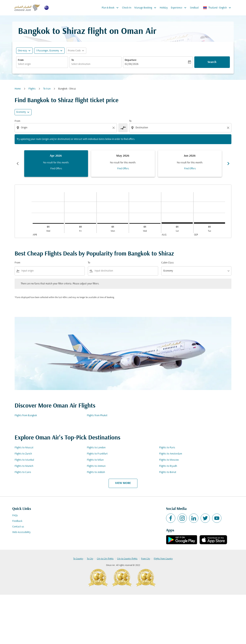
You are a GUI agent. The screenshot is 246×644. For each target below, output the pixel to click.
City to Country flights (127, 559)
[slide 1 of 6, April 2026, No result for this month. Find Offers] (56, 164)
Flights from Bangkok (26, 416)
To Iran (47, 89)
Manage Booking (146, 8)
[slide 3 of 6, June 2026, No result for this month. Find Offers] (190, 164)
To (73, 60)
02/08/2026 (132, 64)
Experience (180, 8)
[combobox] (42, 64)
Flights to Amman (96, 466)
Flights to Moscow (169, 460)
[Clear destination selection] (229, 128)
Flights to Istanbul (24, 460)
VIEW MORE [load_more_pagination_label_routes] (123, 483)
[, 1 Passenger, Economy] (47, 51)
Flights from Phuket (97, 416)
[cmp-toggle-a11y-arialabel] (123, 128)
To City (90, 559)
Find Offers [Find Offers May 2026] (123, 169)
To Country (78, 559)
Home (18, 89)
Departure (131, 60)
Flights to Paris (167, 448)
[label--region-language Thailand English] (217, 8)
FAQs (15, 516)
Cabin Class (167, 263)
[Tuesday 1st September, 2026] (209, 223)
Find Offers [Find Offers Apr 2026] (56, 169)
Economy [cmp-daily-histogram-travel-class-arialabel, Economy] (21, 112)
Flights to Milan (95, 460)
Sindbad (194, 8)
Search (212, 62)
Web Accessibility (21, 532)
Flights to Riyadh (168, 466)
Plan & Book (111, 8)
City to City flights (105, 559)
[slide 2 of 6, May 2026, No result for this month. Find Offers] (123, 164)
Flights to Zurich (23, 454)
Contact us (18, 527)
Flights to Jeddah (96, 472)
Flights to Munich (24, 466)
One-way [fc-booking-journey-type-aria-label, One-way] (22, 51)
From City (146, 559)
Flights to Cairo (23, 472)
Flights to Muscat (24, 448)
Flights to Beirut (168, 472)
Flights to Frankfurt (97, 454)
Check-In (127, 8)
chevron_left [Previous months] (18, 164)
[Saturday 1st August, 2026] (177, 223)
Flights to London (96, 448)
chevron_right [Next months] (228, 164)
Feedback (17, 521)
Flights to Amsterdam (171, 454)
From (21, 60)
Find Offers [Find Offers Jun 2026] (190, 169)
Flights (32, 89)
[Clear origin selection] (114, 128)
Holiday (164, 8)
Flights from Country (163, 559)
